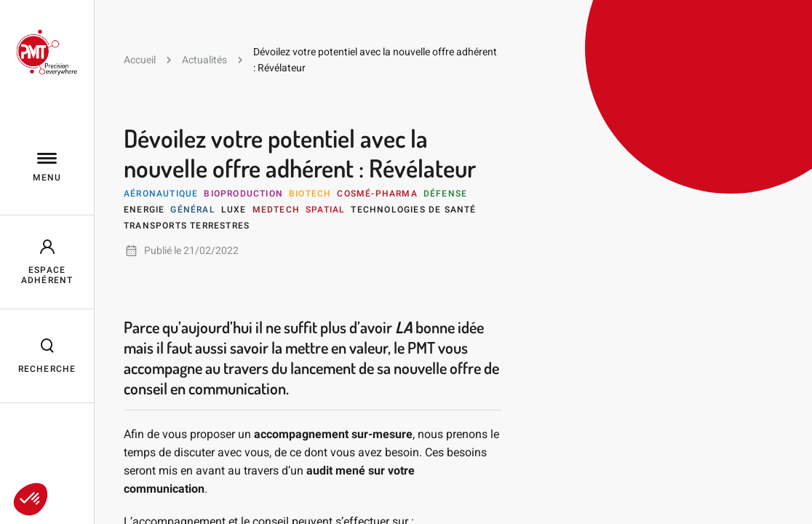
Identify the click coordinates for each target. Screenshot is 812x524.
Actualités (204, 60)
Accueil (140, 60)
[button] (31, 499)
